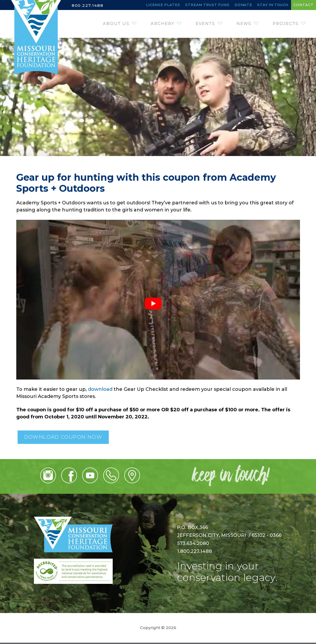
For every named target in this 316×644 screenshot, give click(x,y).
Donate (227, 5)
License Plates (130, 5)
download (100, 390)
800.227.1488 (88, 5)
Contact (301, 5)
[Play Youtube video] (159, 305)
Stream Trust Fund (184, 5)
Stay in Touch (263, 5)
